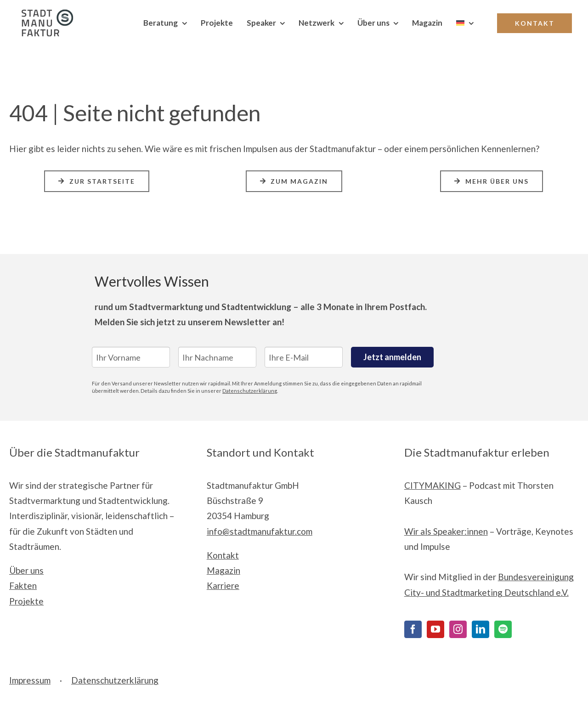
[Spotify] (503, 629)
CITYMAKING (433, 485)
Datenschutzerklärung (250, 391)
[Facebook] (413, 629)
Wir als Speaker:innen (446, 531)
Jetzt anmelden (392, 357)
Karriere (223, 585)
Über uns (26, 570)
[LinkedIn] (481, 629)
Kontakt (223, 555)
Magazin (223, 570)
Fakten (23, 585)
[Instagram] (458, 629)
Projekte (26, 601)
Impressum (30, 680)
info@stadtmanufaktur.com (260, 531)
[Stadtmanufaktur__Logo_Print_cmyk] (44, 14)
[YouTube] (435, 629)
